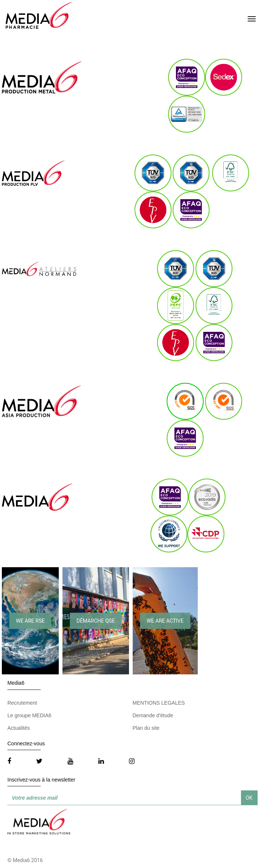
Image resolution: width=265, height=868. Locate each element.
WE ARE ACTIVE (165, 621)
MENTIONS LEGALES (159, 703)
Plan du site (146, 728)
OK (249, 798)
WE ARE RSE (30, 621)
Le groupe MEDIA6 (29, 715)
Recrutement (22, 703)
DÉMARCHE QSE (96, 621)
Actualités (19, 728)
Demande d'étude (153, 715)
